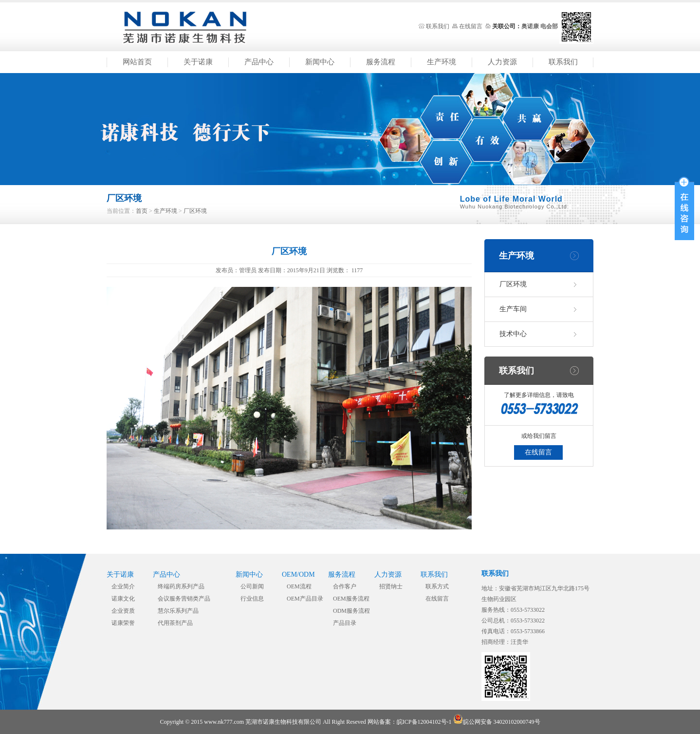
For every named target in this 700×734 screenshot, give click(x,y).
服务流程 (381, 62)
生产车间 (513, 309)
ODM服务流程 (351, 611)
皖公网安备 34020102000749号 (497, 722)
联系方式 (437, 586)
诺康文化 (123, 599)
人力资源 (502, 62)
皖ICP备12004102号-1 (424, 722)
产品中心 (259, 62)
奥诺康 (530, 26)
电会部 (549, 26)
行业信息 (252, 599)
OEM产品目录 (305, 599)
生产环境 (442, 62)
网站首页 (137, 62)
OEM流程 (299, 586)
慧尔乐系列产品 (178, 611)
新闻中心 (320, 62)
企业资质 (123, 611)
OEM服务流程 (351, 599)
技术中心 (513, 334)
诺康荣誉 (123, 623)
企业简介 (123, 586)
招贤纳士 (391, 586)
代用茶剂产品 (175, 623)
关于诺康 (198, 62)
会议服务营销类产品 (184, 599)
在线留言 (471, 26)
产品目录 (345, 623)
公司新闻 (252, 586)
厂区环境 (195, 211)
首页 (142, 211)
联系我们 (438, 26)
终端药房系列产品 (181, 586)
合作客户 (345, 586)
